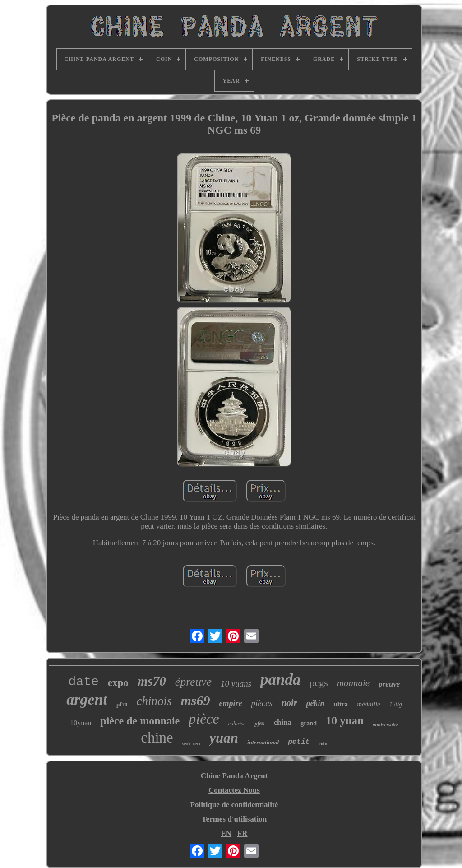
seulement (192, 744)
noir (289, 703)
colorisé (237, 724)
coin (323, 743)
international (263, 742)
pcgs (319, 683)
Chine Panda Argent (234, 776)
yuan (224, 738)
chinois (154, 701)
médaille (369, 704)
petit (299, 742)
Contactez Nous (234, 790)
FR (243, 833)
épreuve (193, 682)
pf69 (259, 724)
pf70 (122, 704)
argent (87, 699)
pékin (315, 703)
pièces (261, 703)
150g (396, 704)
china (282, 722)
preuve (389, 684)
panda (280, 680)
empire (230, 703)
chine (157, 738)
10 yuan (345, 721)
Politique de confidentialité (234, 805)
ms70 (152, 681)
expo (118, 683)
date (84, 682)
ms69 (195, 700)
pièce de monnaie (140, 721)
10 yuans (236, 684)
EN (226, 833)
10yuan (81, 723)
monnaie (353, 683)
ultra (341, 704)
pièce (204, 719)
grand (309, 723)
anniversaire (386, 724)
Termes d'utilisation (234, 819)
